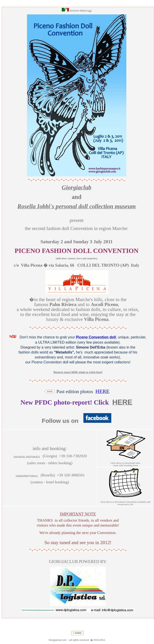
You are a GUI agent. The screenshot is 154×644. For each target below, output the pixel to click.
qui (90, 11)
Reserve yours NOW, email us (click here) (78, 372)
